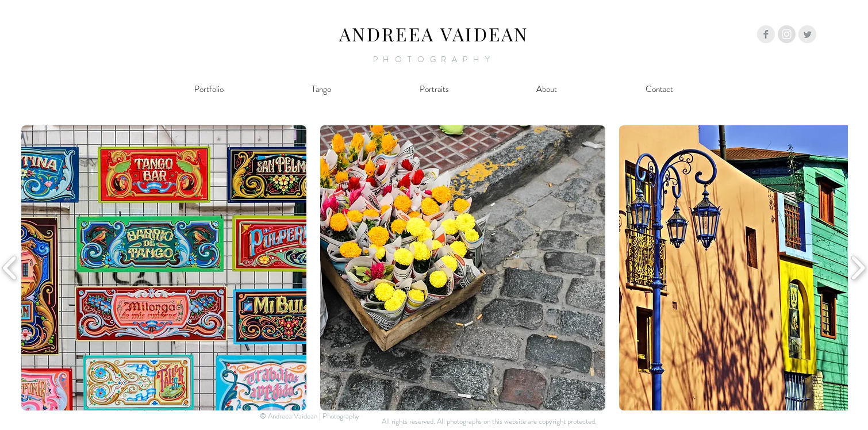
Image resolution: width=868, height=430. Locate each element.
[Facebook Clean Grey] (766, 34)
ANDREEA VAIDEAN (434, 34)
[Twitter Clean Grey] (807, 34)
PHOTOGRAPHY (434, 59)
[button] (164, 268)
